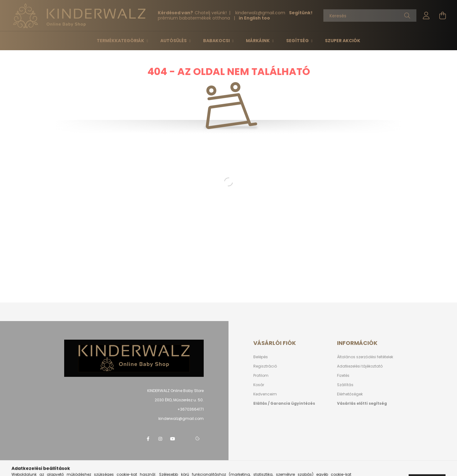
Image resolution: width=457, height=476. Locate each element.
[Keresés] (370, 15)
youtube (173, 439)
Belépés (261, 357)
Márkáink (258, 41)
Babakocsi (217, 41)
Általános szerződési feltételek (365, 357)
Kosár (259, 385)
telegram (185, 439)
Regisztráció (265, 366)
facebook (148, 439)
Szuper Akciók (343, 41)
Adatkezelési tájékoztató (360, 366)
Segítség (298, 41)
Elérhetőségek (350, 394)
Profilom (261, 375)
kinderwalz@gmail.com (181, 419)
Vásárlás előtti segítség (362, 403)
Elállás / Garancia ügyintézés (284, 403)
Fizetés (343, 375)
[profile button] (426, 15)
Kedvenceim (265, 394)
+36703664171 (191, 409)
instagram (160, 439)
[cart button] (442, 15)
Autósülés (174, 41)
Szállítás (345, 385)
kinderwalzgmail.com (261, 13)
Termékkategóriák (121, 41)
